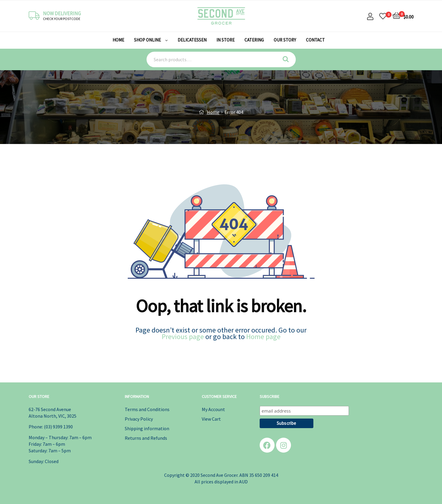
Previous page (183, 337)
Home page (263, 337)
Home (213, 112)
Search (288, 59)
